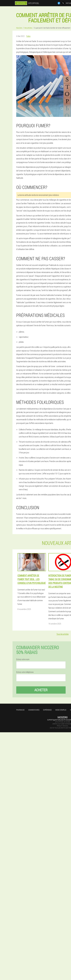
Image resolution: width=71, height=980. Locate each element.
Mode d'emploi (61, 710)
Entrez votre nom (23, 659)
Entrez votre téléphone (25, 672)
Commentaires (34, 710)
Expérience (47, 710)
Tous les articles (63, 634)
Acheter (41, 690)
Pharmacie (20, 710)
